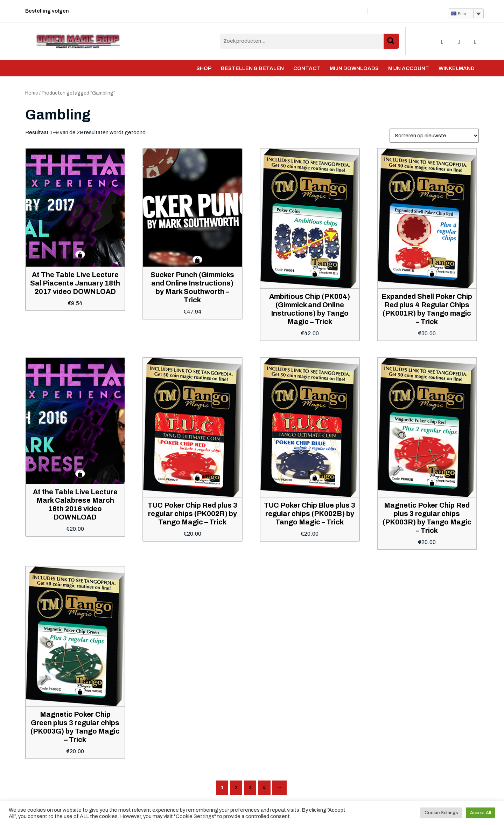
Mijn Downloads (354, 68)
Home (32, 93)
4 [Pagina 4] (264, 788)
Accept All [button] (481, 813)
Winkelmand (457, 68)
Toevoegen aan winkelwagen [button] (80, 254)
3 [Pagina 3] (250, 788)
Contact (307, 68)
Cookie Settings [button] (441, 813)
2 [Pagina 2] (236, 788)
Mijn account (409, 68)
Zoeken (391, 41)
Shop (204, 68)
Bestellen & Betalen (252, 68)
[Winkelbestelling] (434, 136)
